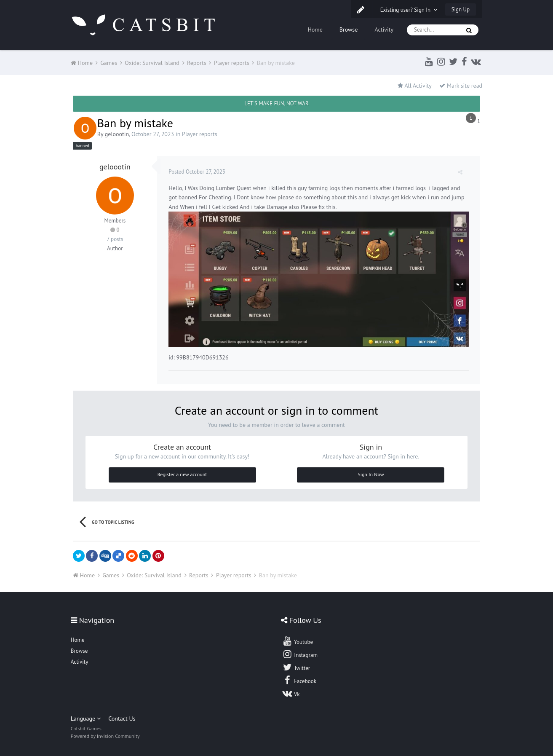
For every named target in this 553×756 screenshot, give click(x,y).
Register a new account (182, 473)
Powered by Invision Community (105, 735)
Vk (291, 692)
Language (86, 718)
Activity (384, 29)
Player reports (200, 134)
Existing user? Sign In (409, 10)
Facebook (299, 679)
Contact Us (122, 718)
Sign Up (461, 9)
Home (315, 29)
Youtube (298, 640)
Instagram (300, 653)
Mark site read (461, 86)
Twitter (296, 666)
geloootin (117, 134)
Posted (198, 172)
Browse (349, 29)
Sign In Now (371, 473)
